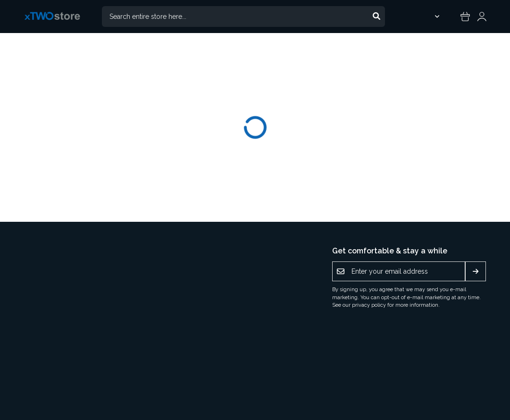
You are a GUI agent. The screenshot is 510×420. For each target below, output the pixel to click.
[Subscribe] (476, 271)
